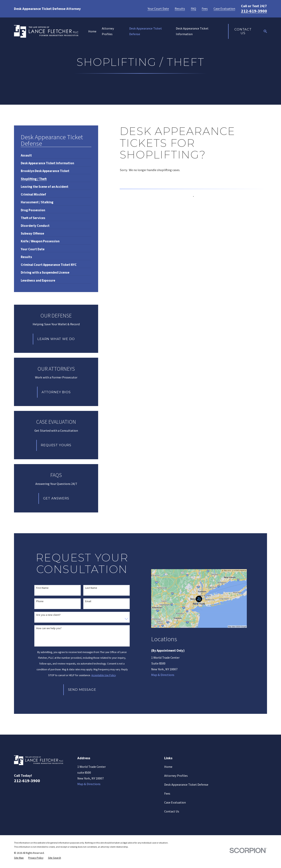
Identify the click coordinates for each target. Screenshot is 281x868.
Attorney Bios (56, 392)
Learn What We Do (56, 339)
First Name (42, 588)
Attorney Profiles (176, 776)
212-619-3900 (254, 11)
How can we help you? (49, 628)
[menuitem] (26, 154)
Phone (40, 601)
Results (180, 9)
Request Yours (56, 445)
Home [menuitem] (92, 31)
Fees (205, 9)
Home (168, 767)
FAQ (193, 9)
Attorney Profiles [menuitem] (108, 31)
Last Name (91, 588)
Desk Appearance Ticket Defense (186, 785)
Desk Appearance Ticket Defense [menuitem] (146, 31)
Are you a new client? (48, 615)
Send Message (82, 690)
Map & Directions (163, 675)
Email (88, 601)
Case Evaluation (224, 9)
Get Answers (56, 498)
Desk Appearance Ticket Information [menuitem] (192, 31)
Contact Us (243, 31)
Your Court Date (158, 9)
